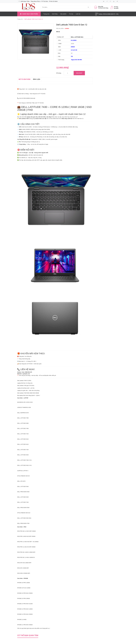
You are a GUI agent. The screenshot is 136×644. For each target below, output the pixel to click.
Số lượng (59, 73)
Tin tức (71, 14)
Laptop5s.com (26, 374)
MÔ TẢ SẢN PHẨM (25, 79)
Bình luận (37, 79)
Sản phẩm (63, 14)
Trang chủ (46, 14)
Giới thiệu (55, 14)
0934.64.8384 (107, 14)
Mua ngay (79, 73)
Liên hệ (78, 14)
